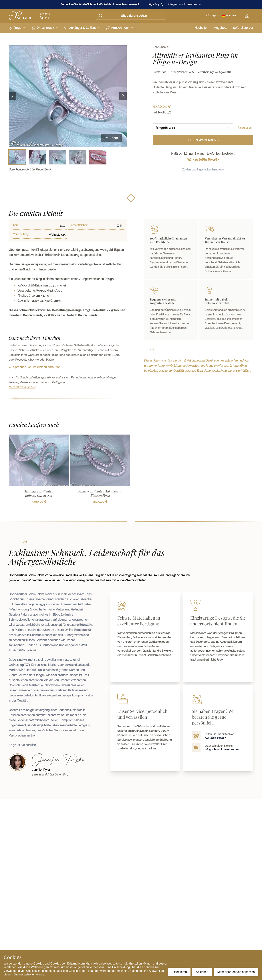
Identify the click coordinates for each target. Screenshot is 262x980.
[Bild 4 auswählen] (78, 157)
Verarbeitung (21, 234)
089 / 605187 (155, 4)
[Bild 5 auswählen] (98, 157)
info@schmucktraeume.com (185, 4)
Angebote (221, 28)
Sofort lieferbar (243, 28)
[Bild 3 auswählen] (58, 157)
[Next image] (123, 96)
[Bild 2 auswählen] (38, 157)
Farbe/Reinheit (79, 225)
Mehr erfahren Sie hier (22, 387)
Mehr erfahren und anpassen (236, 972)
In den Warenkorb (203, 140)
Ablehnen (202, 972)
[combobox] (193, 128)
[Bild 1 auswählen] (17, 157)
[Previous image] (12, 96)
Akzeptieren (179, 972)
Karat (16, 225)
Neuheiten (201, 28)
